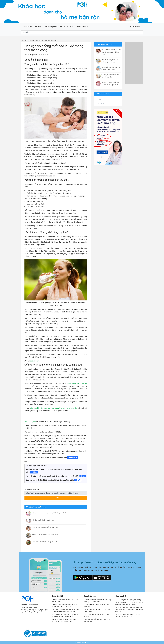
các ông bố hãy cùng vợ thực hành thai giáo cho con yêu (51, 408)
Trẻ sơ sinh (81, 27)
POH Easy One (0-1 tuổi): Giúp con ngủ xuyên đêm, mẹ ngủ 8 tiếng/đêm (129, 603)
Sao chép (64, 497)
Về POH (38, 27)
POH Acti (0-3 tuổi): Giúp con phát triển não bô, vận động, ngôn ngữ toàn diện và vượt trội (129, 609)
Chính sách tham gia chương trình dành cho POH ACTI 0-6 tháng (64, 605)
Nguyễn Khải (33, 55)
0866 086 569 (34, 604)
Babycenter (34, 361)
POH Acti (82, 476)
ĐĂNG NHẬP (135, 27)
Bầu (69, 27)
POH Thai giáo (30, 421)
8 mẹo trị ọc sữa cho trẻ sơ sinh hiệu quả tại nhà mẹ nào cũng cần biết (65, 610)
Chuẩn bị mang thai (54, 27)
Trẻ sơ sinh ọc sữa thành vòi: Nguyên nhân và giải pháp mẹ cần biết (66, 615)
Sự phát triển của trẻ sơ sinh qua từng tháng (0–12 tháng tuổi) (97, 600)
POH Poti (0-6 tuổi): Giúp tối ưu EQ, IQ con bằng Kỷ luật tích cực (128, 615)
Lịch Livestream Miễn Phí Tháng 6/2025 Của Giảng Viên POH (64, 620)
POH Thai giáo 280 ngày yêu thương (128, 599)
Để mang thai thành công (49, 40)
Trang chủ (27, 27)
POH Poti (78, 480)
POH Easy (34, 472)
